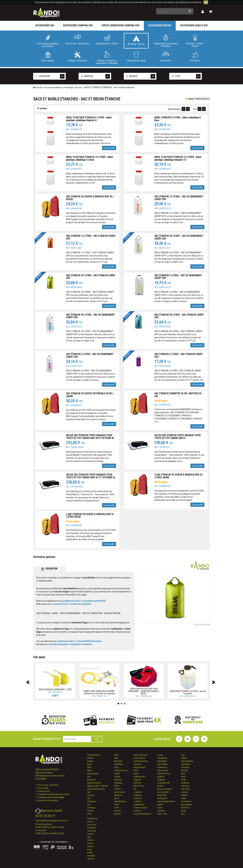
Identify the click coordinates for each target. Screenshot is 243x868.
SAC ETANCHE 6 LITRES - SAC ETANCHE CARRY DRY (178, 356)
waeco (90, 846)
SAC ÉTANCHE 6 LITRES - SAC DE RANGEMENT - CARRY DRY (90, 356)
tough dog (92, 818)
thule (183, 811)
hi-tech (118, 811)
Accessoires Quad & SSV (194, 25)
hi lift (117, 808)
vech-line (92, 831)
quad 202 (162, 795)
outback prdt (163, 783)
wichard (91, 856)
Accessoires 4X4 (45, 25)
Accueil (38, 87)
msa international (142, 814)
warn (90, 849)
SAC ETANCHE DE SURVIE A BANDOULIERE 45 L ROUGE (90, 198)
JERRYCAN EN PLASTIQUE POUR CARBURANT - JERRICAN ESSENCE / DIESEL (144, 691)
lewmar (137, 783)
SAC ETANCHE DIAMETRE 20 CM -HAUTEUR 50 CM (178, 395)
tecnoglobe (187, 804)
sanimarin (186, 764)
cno (89, 804)
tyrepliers (92, 828)
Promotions (195, 57)
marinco (138, 801)
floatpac (118, 783)
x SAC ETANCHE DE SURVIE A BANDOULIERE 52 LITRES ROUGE (90, 516)
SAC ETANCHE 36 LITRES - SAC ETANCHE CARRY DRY (179, 316)
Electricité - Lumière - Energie (195, 41)
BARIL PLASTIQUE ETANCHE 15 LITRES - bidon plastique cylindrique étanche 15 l (178, 158)
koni (136, 770)
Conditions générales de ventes (54, 794)
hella (117, 804)
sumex (184, 792)
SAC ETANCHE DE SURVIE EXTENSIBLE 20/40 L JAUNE (90, 395)
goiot (117, 798)
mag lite (138, 792)
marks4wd (139, 804)
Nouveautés (166, 57)
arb (89, 777)
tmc (183, 814)
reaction (161, 811)
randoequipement (166, 801)
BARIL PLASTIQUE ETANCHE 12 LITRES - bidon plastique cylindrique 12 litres (89, 158)
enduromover (121, 770)
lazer (136, 773)
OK (206, 2)
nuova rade (163, 770)
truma (90, 822)
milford (137, 811)
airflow (90, 758)
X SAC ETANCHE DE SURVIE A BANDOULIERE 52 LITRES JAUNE (178, 476)
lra (135, 789)
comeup (91, 808)
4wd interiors (93, 755)
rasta (160, 808)
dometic (118, 761)
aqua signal (93, 773)
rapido (160, 804)
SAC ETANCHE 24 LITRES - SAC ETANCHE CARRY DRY (91, 277)
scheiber (185, 767)
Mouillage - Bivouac (136, 40)
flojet (117, 786)
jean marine (140, 758)
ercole (117, 777)
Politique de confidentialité (51, 797)
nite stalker (163, 764)
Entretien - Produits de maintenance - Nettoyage (107, 58)
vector (90, 834)
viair (89, 837)
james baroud (140, 755)
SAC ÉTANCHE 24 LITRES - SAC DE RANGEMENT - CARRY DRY (179, 237)
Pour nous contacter (48, 785)
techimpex (186, 801)
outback (161, 780)
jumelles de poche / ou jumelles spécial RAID (84, 601)
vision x (91, 840)
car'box (91, 795)
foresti (117, 789)
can (89, 792)
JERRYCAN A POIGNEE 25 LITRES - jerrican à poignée (188, 692)
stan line (185, 786)
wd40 (90, 853)
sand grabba (187, 761)
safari (184, 758)
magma (138, 795)
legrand (137, 780)
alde (89, 767)
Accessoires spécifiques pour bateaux (48, 41)
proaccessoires (165, 789)
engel (117, 773)
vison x (90, 843)
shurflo (184, 770)
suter (184, 798)
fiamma (118, 780)
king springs (140, 767)
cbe (89, 798)
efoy (116, 767)
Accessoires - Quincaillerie (77, 40)
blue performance (96, 789)
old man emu (164, 773)
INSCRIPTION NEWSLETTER (47, 739)
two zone (92, 825)
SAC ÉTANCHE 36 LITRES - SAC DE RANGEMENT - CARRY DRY (91, 316)
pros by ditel (163, 792)
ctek (89, 814)
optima (161, 777)
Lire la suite (109, 148)
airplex (90, 761)
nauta (160, 755)
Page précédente (197, 99)
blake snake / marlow (98, 786)
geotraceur (120, 792)
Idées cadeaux (48, 57)
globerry (118, 795)
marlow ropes (140, 808)
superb (184, 795)
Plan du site (44, 791)
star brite (185, 789)
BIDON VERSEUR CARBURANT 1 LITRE (55, 690)
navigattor (162, 758)
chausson (92, 801)
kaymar (137, 764)
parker (160, 786)
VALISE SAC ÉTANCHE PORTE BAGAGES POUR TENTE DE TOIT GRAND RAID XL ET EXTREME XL (91, 476)
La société (43, 788)
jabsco (117, 814)
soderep (185, 783)
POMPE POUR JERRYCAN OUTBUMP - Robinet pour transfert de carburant (99, 692)
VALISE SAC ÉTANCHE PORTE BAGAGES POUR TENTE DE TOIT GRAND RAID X (177, 437)
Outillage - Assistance (77, 57)
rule (183, 755)
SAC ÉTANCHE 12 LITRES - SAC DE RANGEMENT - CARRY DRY (179, 198)
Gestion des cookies (48, 800)
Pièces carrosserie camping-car (120, 25)
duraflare (119, 764)
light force (139, 786)
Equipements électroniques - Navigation (166, 41)
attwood (91, 780)
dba (116, 758)
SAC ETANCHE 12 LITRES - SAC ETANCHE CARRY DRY (91, 237)
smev (184, 780)
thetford (185, 808)
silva (183, 777)
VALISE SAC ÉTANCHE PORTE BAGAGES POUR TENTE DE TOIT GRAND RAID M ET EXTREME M (90, 437)
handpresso (120, 801)
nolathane (162, 767)
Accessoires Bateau (160, 25)
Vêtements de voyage (136, 57)
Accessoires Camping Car (78, 25)
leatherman (139, 777)
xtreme (91, 859)
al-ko (89, 764)
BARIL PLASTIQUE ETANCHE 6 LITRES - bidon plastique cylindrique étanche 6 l (89, 119)
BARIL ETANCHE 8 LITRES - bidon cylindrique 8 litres (177, 119)
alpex (90, 770)
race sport (162, 798)
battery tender (94, 783)
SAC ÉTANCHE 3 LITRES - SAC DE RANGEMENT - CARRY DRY (179, 277)
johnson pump (141, 761)
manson (138, 798)
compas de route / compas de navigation (71, 604)
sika (183, 773)
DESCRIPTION (49, 569)
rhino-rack (162, 814)
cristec (90, 811)
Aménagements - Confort (107, 40)
